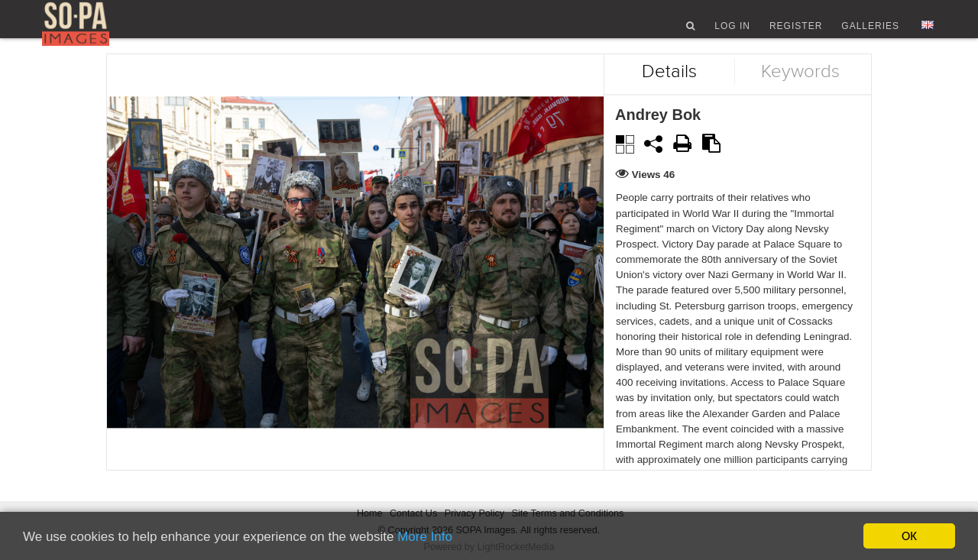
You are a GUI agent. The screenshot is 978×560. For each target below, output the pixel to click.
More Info (425, 537)
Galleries (870, 33)
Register (796, 33)
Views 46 (654, 197)
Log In (732, 33)
